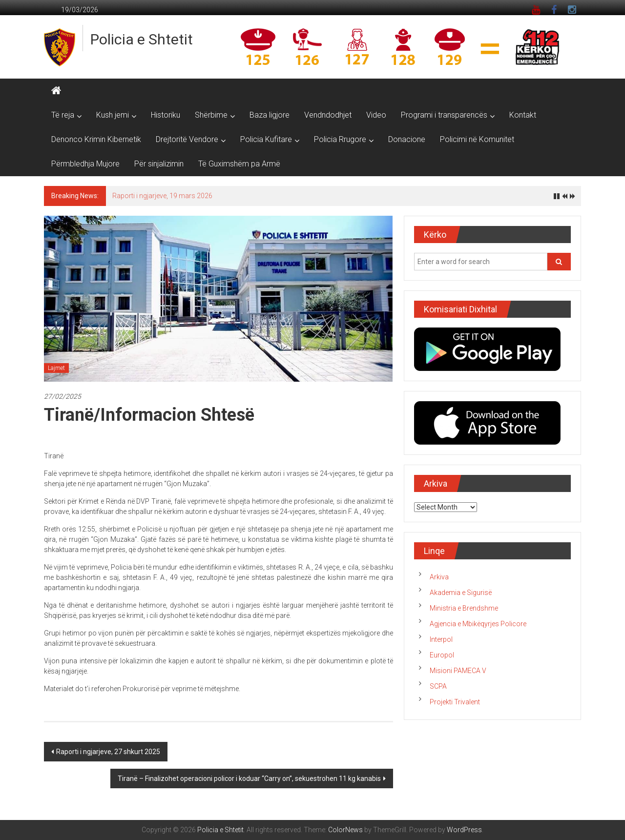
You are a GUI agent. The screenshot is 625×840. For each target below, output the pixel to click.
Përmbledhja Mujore (85, 164)
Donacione (407, 139)
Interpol (441, 639)
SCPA (438, 686)
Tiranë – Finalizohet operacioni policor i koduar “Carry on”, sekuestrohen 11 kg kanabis (249, 779)
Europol (442, 655)
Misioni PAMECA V (458, 671)
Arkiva (439, 577)
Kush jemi (113, 115)
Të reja (63, 115)
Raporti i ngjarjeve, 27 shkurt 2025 (108, 752)
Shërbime (211, 115)
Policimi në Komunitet (477, 139)
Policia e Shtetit (142, 39)
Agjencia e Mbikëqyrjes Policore (478, 624)
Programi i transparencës (444, 115)
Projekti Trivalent (455, 702)
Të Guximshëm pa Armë (239, 164)
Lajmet (56, 368)
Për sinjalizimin (159, 164)
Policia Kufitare (266, 139)
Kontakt (523, 115)
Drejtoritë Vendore (187, 139)
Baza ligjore (270, 115)
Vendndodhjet (328, 115)
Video (376, 115)
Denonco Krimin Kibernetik (96, 139)
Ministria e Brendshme (464, 608)
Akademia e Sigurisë (461, 593)
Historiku (166, 115)
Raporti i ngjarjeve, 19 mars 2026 (162, 196)
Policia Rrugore (340, 139)
